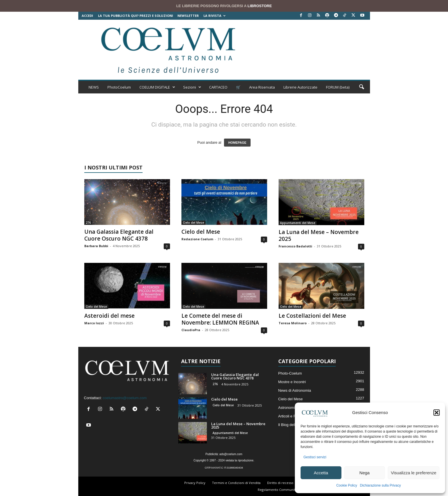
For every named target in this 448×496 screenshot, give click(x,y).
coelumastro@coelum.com (125, 398)
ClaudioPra (191, 330)
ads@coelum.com (231, 454)
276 (88, 223)
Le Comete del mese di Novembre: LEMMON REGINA (220, 319)
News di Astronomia (295, 390)
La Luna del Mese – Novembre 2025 (319, 235)
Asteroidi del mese (109, 316)
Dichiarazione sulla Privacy (380, 485)
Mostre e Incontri (292, 382)
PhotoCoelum (119, 87)
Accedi (87, 16)
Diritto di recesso (280, 483)
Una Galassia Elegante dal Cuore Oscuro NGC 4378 (119, 235)
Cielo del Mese (193, 223)
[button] (437, 413)
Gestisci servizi (315, 457)
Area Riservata (262, 87)
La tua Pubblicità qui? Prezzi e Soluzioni (136, 16)
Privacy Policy (195, 483)
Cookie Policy (347, 485)
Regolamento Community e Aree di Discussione (294, 490)
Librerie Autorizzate (300, 87)
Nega (365, 473)
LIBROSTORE (260, 6)
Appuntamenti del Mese (298, 223)
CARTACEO (218, 87)
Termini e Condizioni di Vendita (236, 483)
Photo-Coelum (290, 373)
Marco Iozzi (94, 323)
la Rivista (214, 16)
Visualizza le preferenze (414, 473)
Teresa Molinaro (293, 323)
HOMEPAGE (237, 143)
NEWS (94, 87)
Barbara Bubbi (96, 246)
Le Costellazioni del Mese (312, 316)
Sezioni (192, 87)
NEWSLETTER (188, 16)
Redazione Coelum (197, 239)
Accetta (321, 473)
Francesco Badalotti (295, 246)
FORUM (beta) (338, 87)
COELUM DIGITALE (157, 87)
